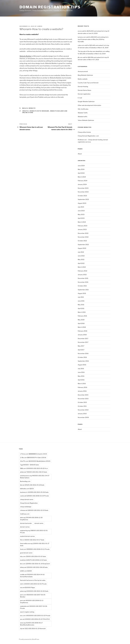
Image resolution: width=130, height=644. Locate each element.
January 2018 (82, 335)
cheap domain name (27, 499)
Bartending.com (25, 481)
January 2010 (82, 414)
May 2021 (81, 305)
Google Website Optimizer (86, 101)
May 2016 (81, 376)
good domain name (26, 553)
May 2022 (81, 259)
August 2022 (82, 248)
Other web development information (89, 105)
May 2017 (81, 346)
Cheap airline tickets (84, 132)
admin (40, 26)
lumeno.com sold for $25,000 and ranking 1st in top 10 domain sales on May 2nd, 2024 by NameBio (93, 39)
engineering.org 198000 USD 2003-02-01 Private (34, 532)
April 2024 (81, 173)
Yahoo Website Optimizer (86, 120)
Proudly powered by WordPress (29, 639)
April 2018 (81, 323)
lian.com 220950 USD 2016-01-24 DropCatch (35, 564)
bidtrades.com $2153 (27, 489)
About (80, 154)
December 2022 (83, 233)
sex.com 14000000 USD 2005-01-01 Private (35, 616)
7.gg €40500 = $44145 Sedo (29, 465)
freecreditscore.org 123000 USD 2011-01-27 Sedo (35, 544)
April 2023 (81, 218)
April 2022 (81, 263)
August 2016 (82, 365)
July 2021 (81, 297)
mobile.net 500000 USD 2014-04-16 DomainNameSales (32, 576)
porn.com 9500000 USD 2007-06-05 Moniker (33, 596)
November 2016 (83, 353)
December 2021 (83, 278)
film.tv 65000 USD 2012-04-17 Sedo (32, 540)
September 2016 (83, 361)
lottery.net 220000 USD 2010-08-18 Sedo (34, 567)
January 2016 (82, 391)
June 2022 (81, 256)
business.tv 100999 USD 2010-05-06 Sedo (34, 492)
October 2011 (82, 406)
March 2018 (82, 327)
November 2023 (83, 192)
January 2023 (82, 229)
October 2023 (82, 196)
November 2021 (83, 282)
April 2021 (81, 308)
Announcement (83, 71)
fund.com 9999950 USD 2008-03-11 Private (35, 549)
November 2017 (83, 342)
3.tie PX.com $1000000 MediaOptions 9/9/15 (35, 461)
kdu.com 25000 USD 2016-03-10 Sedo (33, 556)
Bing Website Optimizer (85, 75)
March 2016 (82, 384)
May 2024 (81, 169)
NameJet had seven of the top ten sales (33, 580)
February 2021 (82, 316)
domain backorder (26, 523)
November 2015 (83, 399)
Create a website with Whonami (36, 111)
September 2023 (83, 199)
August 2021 (82, 293)
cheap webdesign (26, 507)
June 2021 (81, 301)
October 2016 (82, 357)
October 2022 (82, 241)
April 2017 (81, 350)
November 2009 (83, 417)
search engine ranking (27, 612)
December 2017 (83, 338)
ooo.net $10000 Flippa (27, 587)
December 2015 (83, 395)
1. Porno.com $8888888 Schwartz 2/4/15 (33, 454)
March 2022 (82, 267)
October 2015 (82, 402)
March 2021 (82, 312)
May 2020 (81, 320)
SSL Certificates (83, 109)
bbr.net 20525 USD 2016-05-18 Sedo (32, 485)
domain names (25, 527)
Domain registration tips (50, 7)
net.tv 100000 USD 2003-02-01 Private (33, 584)
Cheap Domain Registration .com (88, 136)
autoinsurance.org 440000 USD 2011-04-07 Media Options (35, 477)
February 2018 (82, 331)
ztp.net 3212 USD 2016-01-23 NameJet (33, 628)
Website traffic (83, 117)
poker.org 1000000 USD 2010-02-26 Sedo (34, 591)
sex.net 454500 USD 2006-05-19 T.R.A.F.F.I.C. (35, 619)
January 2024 (82, 184)
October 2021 (82, 286)
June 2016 (81, 372)
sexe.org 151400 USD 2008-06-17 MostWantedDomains (31, 624)
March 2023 (82, 222)
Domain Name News (84, 90)
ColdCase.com (25, 514)
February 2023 (83, 226)
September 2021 (83, 290)
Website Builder (26, 56)
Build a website (29, 108)
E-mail (80, 98)
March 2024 (82, 177)
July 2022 (81, 252)
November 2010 (83, 410)
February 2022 (82, 271)
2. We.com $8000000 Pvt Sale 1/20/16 (33, 457)
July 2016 (81, 369)
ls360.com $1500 (26, 571)
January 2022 (82, 275)
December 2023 (83, 188)
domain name (39, 523)
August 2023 (82, 203)
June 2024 (81, 166)
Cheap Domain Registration (29, 503)
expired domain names (27, 536)
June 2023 (81, 211)
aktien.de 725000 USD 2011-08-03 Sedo (34, 472)
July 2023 (81, 207)
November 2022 (83, 237)
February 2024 (83, 181)
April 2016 (81, 380)
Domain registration (84, 94)
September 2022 (83, 245)
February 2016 (82, 387)
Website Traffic (83, 113)
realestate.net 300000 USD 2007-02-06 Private (34, 607)
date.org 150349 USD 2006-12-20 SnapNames (31, 519)
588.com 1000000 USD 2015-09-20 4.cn (34, 468)
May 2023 (81, 214)
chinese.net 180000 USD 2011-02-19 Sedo (34, 510)
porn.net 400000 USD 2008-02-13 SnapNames (32, 601)
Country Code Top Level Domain (88, 83)
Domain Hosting (83, 86)
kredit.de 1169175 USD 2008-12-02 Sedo (33, 560)
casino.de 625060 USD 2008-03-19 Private (34, 496)
